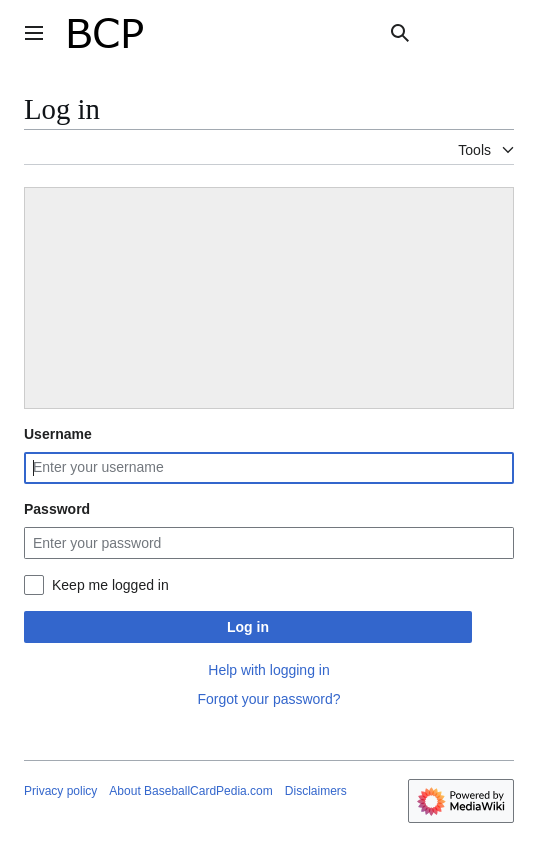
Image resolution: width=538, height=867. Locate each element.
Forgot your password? (268, 699)
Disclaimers (316, 791)
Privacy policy (60, 791)
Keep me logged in (110, 585)
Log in (248, 627)
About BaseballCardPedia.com (190, 791)
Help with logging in (268, 670)
